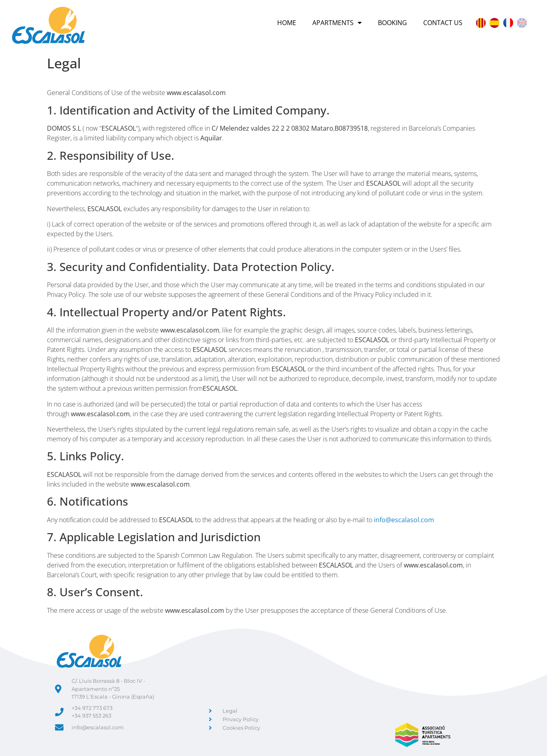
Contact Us (443, 23)
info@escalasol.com (404, 520)
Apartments (337, 23)
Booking (392, 23)
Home (287, 23)
